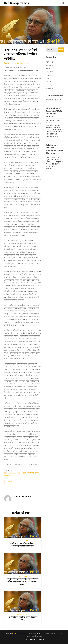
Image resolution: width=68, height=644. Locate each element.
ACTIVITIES (50, 62)
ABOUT (41, 640)
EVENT (48, 69)
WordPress (58, 633)
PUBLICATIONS (31, 640)
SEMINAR (49, 82)
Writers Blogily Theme (34, 636)
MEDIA (48, 75)
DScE (8, 63)
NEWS (48, 78)
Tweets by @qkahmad (54, 99)
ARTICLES (9, 482)
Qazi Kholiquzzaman (17, 3)
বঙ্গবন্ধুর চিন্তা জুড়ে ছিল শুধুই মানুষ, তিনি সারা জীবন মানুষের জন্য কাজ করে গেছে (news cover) (23, 581)
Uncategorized (51, 85)
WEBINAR (49, 88)
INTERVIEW (50, 72)
